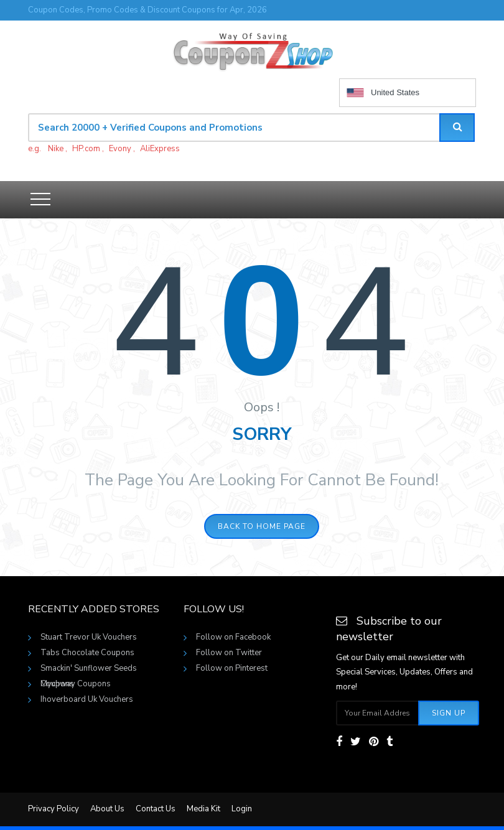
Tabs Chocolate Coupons (87, 653)
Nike (56, 149)
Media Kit (203, 809)
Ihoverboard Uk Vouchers (87, 699)
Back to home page (262, 526)
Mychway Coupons (76, 684)
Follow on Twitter (229, 653)
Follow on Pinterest (232, 668)
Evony (120, 149)
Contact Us (156, 809)
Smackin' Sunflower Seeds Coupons (89, 669)
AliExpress (160, 149)
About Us (107, 809)
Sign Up (449, 713)
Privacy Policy (54, 809)
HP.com (86, 149)
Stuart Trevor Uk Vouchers (89, 637)
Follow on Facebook (233, 637)
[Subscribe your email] (378, 713)
